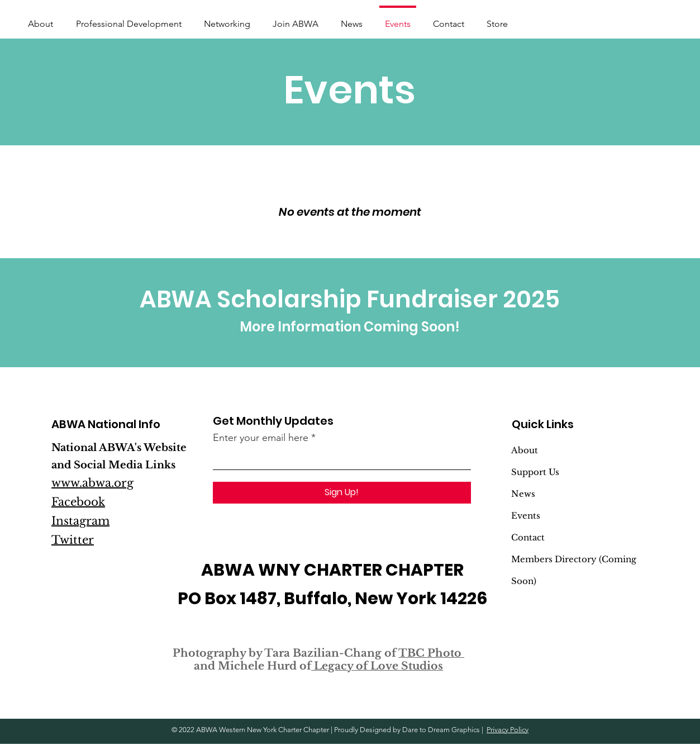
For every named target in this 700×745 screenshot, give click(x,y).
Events (526, 516)
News (523, 494)
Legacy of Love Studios (377, 666)
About (525, 450)
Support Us (535, 472)
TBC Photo (431, 653)
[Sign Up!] (342, 493)
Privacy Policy (508, 730)
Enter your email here (261, 438)
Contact (528, 537)
